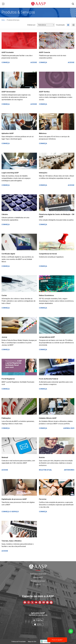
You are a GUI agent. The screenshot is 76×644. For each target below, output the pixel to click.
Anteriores (69, 470)
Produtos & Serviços (38, 581)
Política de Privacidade (19, 642)
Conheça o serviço (10, 512)
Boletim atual (45, 470)
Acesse (34, 62)
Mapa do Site (32, 642)
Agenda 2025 (69, 428)
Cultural (38, 585)
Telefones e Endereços (38, 574)
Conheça (6, 62)
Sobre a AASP (38, 577)
